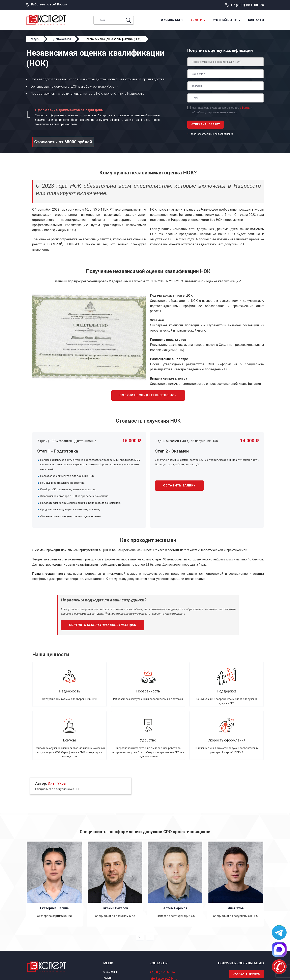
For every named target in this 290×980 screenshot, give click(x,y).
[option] (54, 884)
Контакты (256, 20)
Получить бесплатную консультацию (103, 625)
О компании (170, 20)
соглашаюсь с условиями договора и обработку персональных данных (222, 110)
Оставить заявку (179, 485)
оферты (245, 108)
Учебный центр (225, 20)
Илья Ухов (57, 783)
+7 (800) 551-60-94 (247, 5)
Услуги (196, 20)
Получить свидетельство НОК (148, 395)
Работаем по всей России (49, 4)
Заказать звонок (246, 974)
